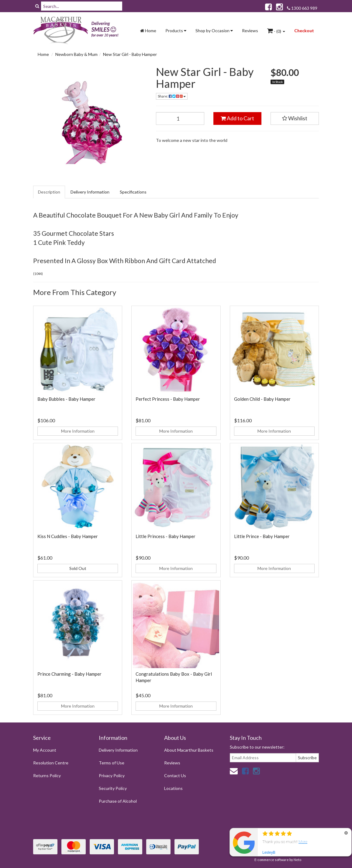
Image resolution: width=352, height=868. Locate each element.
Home (148, 31)
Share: (172, 96)
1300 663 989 (302, 8)
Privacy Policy (112, 775)
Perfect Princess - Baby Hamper (168, 399)
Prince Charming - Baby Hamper (69, 674)
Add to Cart (237, 118)
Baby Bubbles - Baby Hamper (66, 399)
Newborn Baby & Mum (76, 54)
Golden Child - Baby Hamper (262, 399)
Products (176, 31)
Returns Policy (47, 775)
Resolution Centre (51, 763)
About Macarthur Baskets (189, 750)
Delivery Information (90, 192)
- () (276, 31)
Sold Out (78, 568)
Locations (173, 788)
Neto (297, 860)
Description (49, 192)
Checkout (304, 31)
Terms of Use (112, 763)
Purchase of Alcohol (118, 801)
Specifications (133, 192)
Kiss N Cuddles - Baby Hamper (68, 536)
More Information (78, 431)
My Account (45, 750)
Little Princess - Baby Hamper (166, 536)
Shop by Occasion (214, 31)
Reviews (250, 31)
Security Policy (113, 788)
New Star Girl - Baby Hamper (130, 54)
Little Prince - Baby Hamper (262, 536)
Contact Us (175, 775)
